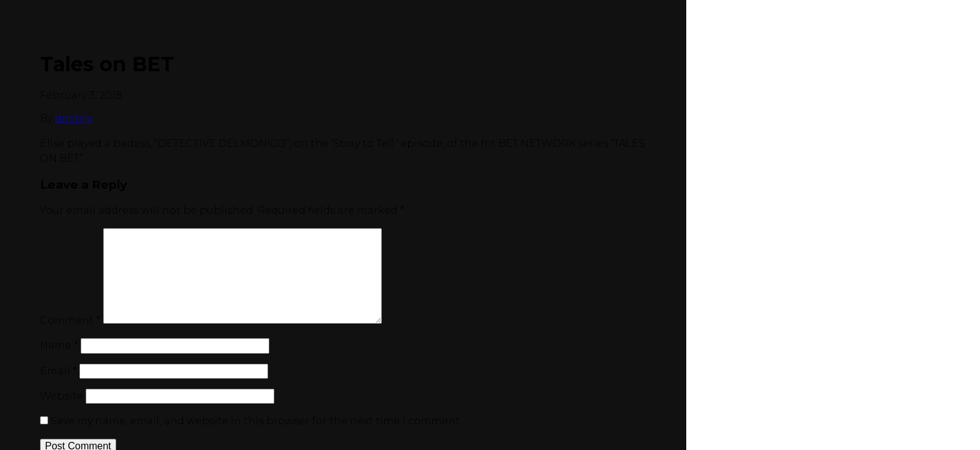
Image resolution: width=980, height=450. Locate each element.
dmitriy (74, 118)
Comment (70, 320)
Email (58, 371)
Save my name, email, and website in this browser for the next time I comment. (256, 421)
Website (62, 396)
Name (59, 345)
